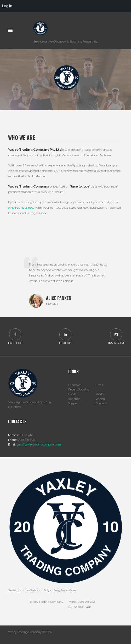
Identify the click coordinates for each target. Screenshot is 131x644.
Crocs (99, 385)
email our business (21, 207)
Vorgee (73, 403)
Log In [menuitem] (7, 6)
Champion (75, 385)
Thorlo (99, 394)
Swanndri (74, 399)
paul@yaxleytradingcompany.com (39, 445)
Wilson (100, 399)
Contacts (101, 403)
